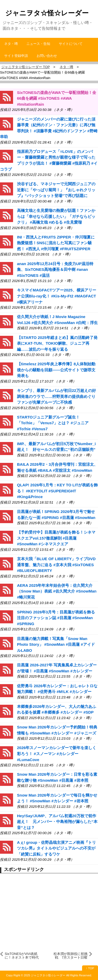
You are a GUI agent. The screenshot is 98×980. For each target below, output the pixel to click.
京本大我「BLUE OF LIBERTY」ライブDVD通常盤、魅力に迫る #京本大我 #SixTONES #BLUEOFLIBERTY (56, 565)
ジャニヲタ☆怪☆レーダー (47, 13)
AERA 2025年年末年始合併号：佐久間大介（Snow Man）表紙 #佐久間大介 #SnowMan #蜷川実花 (57, 591)
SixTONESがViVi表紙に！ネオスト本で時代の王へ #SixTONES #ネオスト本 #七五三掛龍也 (22, 956)
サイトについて (71, 44)
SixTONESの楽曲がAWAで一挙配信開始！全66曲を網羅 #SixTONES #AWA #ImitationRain (57, 98)
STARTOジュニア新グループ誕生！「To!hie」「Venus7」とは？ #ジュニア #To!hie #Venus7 (53, 423)
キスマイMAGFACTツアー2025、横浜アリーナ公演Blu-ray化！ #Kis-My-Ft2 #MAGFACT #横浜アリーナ (57, 296)
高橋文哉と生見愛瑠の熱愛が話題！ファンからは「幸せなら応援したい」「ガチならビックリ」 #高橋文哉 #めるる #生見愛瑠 (56, 216)
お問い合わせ (47, 56)
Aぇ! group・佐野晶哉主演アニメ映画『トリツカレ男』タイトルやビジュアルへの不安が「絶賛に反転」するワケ (56, 848)
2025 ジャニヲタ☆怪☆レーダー (45, 975)
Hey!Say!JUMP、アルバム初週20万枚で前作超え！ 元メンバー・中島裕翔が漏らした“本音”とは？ (57, 822)
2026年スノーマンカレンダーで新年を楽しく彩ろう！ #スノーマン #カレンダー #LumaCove (57, 754)
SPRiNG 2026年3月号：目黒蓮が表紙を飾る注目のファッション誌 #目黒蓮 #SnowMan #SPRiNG (56, 618)
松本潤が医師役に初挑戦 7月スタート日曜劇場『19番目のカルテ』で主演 (71, 956)
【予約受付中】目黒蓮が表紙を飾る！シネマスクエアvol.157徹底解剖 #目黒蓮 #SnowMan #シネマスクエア (56, 538)
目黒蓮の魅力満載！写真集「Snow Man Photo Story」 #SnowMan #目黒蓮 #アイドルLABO (56, 644)
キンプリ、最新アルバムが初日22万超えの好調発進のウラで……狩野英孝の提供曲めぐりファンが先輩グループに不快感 (56, 396)
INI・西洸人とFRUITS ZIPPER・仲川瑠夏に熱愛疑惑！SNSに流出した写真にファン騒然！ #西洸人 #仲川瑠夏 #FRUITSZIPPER (56, 243)
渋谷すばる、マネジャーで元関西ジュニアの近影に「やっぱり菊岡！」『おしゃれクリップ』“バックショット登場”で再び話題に (56, 190)
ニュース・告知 (38, 44)
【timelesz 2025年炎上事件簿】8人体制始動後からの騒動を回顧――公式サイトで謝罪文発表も (56, 370)
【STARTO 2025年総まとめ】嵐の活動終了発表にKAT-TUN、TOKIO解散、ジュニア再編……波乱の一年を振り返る (57, 343)
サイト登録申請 (16, 56)
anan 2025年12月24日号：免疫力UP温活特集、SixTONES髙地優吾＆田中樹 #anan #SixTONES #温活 (55, 270)
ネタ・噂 (11, 44)
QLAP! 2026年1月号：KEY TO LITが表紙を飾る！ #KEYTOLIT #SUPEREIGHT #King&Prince (57, 491)
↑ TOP (90, 968)
